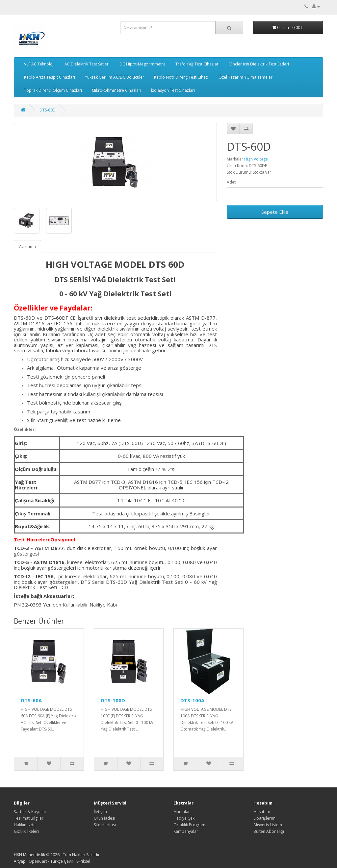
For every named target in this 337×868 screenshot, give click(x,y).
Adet (231, 182)
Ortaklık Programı (190, 825)
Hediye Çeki (184, 818)
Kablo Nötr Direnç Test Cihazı (181, 77)
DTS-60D (48, 110)
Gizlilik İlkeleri (26, 831)
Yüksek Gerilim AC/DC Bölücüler (115, 77)
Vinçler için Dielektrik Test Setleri (259, 64)
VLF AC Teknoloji (39, 64)
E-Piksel (83, 861)
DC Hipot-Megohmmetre (143, 64)
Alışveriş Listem (268, 825)
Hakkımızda (25, 825)
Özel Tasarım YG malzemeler (246, 77)
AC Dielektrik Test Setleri (87, 64)
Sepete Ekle (275, 212)
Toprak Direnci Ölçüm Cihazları (53, 90)
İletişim (100, 812)
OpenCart (38, 861)
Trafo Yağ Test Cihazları (197, 64)
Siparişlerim (264, 818)
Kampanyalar (186, 831)
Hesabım (262, 812)
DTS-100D (113, 700)
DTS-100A (192, 700)
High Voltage (256, 159)
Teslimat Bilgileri (29, 818)
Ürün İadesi (104, 818)
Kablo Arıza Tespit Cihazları (50, 77)
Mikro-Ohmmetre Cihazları (117, 90)
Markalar (182, 812)
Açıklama (27, 247)
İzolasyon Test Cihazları (173, 90)
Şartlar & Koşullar (30, 812)
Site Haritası (105, 825)
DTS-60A (31, 700)
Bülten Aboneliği (269, 831)
